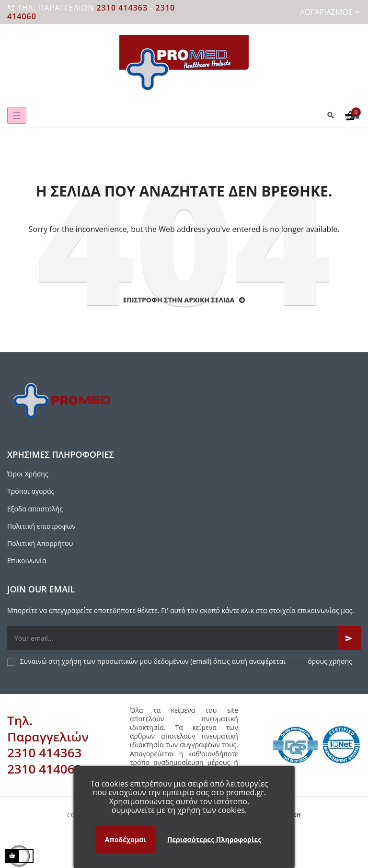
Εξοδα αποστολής (35, 509)
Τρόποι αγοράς (31, 491)
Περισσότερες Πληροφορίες (214, 839)
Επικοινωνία (27, 561)
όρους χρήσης (330, 661)
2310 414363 (122, 8)
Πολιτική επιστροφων (41, 526)
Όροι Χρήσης (28, 474)
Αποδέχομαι (126, 839)
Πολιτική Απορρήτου (40, 543)
